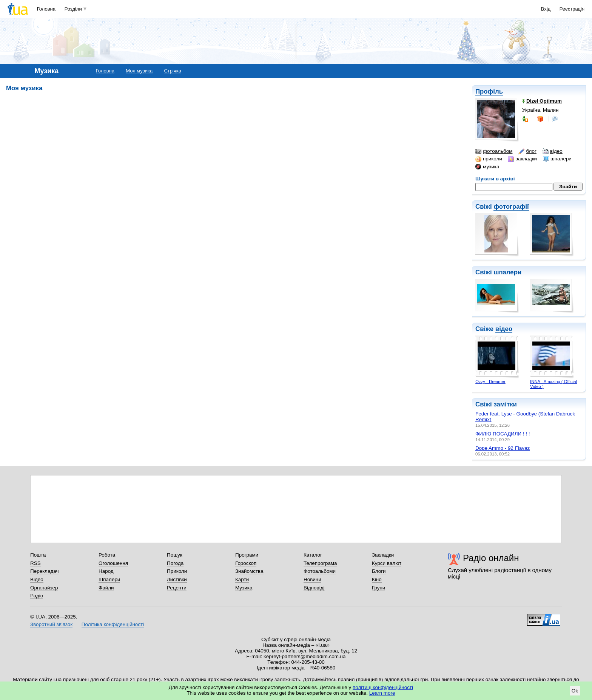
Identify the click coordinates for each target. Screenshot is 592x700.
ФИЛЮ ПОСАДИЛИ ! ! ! (503, 434)
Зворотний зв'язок (51, 624)
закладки (523, 159)
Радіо (37, 596)
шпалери (557, 159)
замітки (505, 404)
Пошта (38, 555)
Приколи (177, 571)
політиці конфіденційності (383, 687)
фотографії (511, 207)
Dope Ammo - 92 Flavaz (503, 448)
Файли (106, 588)
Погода (175, 563)
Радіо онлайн (491, 558)
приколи (489, 159)
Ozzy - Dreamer (490, 382)
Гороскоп (246, 563)
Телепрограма (320, 563)
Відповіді (314, 588)
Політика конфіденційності (113, 624)
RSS (35, 563)
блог (527, 151)
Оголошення (113, 563)
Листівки (177, 579)
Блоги (379, 571)
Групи (378, 588)
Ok (575, 691)
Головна (46, 9)
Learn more (382, 693)
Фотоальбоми (320, 571)
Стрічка (172, 71)
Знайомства (249, 571)
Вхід (546, 9)
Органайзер (44, 588)
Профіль (489, 92)
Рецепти (177, 588)
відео (553, 151)
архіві (508, 179)
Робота (107, 555)
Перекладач (44, 571)
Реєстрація (572, 9)
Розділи (73, 9)
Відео (37, 579)
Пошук (175, 555)
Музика (244, 588)
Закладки (383, 555)
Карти (242, 579)
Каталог (313, 555)
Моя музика (139, 71)
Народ (106, 571)
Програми (247, 555)
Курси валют (387, 563)
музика (487, 167)
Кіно (377, 579)
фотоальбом (494, 151)
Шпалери (109, 579)
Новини (312, 579)
